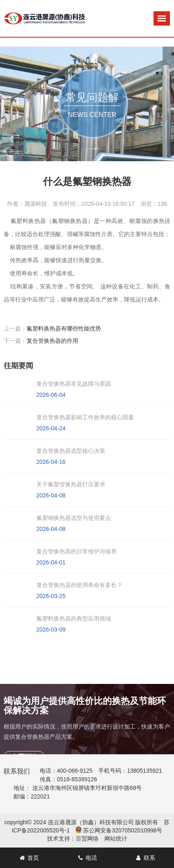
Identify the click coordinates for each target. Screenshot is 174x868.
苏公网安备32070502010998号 (123, 830)
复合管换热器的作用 (52, 341)
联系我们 (17, 771)
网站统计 (116, 839)
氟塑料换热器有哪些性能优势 (64, 328)
